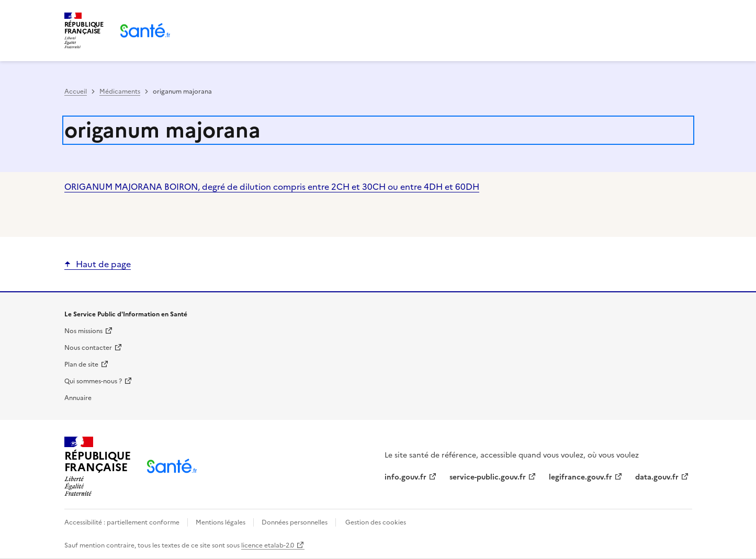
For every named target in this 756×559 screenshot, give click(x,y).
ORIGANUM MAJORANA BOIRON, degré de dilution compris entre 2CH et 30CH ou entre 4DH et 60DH (272, 187)
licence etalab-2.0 (268, 545)
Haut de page (103, 264)
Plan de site (81, 364)
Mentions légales (221, 522)
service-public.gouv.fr (488, 477)
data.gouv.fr (657, 477)
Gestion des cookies (376, 522)
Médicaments (120, 92)
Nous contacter (88, 348)
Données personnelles (295, 522)
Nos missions (83, 331)
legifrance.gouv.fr (580, 477)
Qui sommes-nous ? (93, 381)
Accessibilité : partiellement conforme (123, 522)
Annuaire (78, 398)
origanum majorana (162, 130)
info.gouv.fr (405, 477)
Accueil (76, 92)
